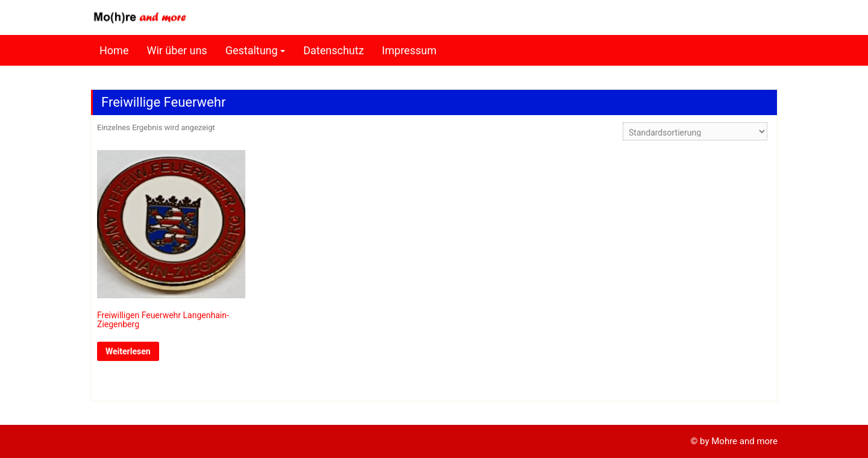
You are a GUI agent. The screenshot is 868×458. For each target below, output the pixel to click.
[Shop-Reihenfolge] (695, 131)
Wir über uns (177, 50)
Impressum (410, 50)
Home (114, 50)
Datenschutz (333, 50)
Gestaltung (252, 50)
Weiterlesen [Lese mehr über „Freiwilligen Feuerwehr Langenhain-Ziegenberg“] (128, 351)
